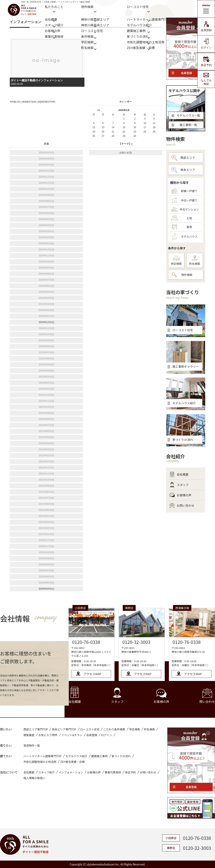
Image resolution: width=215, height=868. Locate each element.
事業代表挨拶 (54, 36)
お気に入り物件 (48, 735)
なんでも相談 (206, 79)
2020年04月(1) (46, 589)
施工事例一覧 (184, 125)
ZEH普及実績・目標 (141, 47)
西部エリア (183, 158)
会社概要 (51, 19)
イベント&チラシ (72, 735)
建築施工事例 (136, 30)
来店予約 (206, 61)
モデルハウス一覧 (186, 115)
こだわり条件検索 (114, 729)
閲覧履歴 (29, 735)
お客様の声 (53, 30)
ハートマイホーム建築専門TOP (149, 19)
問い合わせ (207, 696)
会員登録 (206, 26)
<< (99, 110)
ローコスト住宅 (92, 30)
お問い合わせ (182, 506)
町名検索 (87, 47)
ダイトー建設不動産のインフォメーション (37, 80)
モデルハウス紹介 (139, 25)
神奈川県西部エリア (95, 19)
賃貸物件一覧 (32, 745)
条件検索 (87, 36)
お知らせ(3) (126, 153)
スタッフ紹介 (54, 25)
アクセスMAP (92, 674)
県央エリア (183, 170)
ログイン (206, 44)
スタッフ (179, 485)
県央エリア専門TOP (64, 729)
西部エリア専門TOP (36, 729)
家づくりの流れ (138, 36)
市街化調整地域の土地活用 (146, 42)
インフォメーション (71, 772)
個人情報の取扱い (34, 778)
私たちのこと (54, 7)
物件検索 (87, 7)
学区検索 (87, 42)
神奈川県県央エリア (95, 25)
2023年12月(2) (46, 322)
